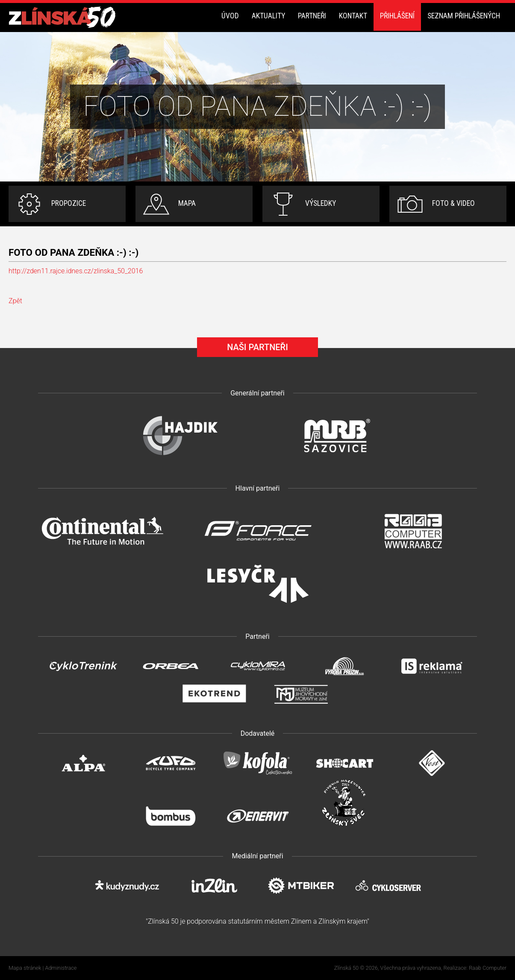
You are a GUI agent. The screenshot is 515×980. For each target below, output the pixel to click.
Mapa (187, 203)
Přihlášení (397, 16)
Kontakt (353, 16)
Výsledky (321, 203)
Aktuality (268, 16)
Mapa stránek (25, 968)
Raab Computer (488, 968)
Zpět (15, 301)
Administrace (61, 968)
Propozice (69, 203)
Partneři (312, 16)
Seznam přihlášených (464, 16)
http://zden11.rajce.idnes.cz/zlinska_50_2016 (76, 271)
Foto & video (453, 203)
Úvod (230, 16)
